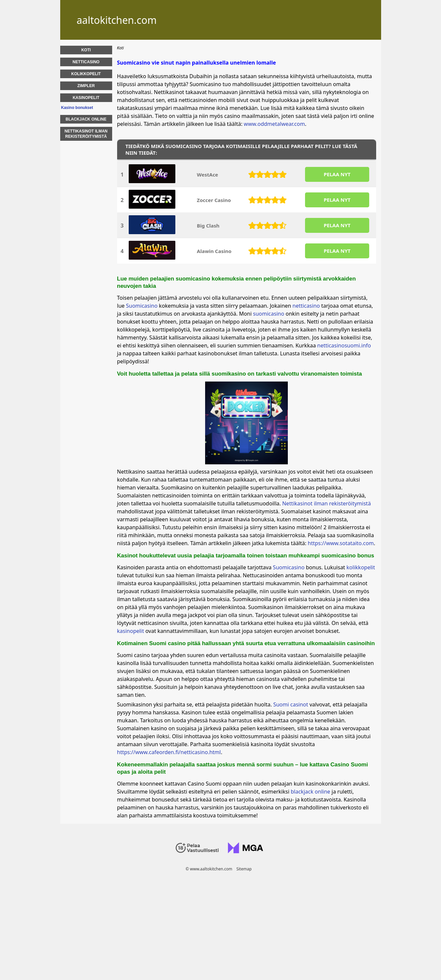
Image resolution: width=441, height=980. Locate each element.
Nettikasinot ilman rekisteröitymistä (327, 503)
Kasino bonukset (77, 108)
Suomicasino (142, 306)
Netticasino (86, 62)
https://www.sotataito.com (341, 543)
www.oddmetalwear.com (274, 124)
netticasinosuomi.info (344, 345)
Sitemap (244, 869)
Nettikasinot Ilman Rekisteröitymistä (86, 134)
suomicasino (269, 314)
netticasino (306, 306)
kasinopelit (131, 631)
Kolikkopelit (86, 74)
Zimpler (86, 86)
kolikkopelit (361, 567)
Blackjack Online (86, 119)
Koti (86, 50)
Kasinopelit (86, 98)
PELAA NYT (337, 174)
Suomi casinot (291, 704)
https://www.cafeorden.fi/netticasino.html (169, 752)
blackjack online (310, 792)
